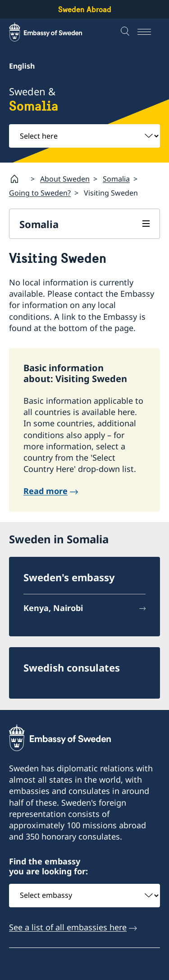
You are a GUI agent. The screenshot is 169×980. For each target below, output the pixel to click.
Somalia (116, 178)
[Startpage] (18, 179)
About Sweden (65, 178)
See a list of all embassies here (68, 927)
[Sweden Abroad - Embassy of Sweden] (54, 32)
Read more (46, 491)
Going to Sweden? (40, 193)
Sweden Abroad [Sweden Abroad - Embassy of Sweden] (85, 9)
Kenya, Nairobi (53, 608)
